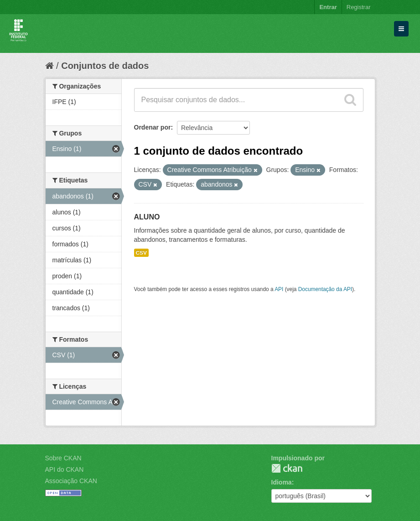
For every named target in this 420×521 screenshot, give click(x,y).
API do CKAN (65, 469)
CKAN (287, 468)
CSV (141, 253)
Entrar (328, 7)
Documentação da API (325, 289)
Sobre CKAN (63, 458)
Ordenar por (153, 127)
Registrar (359, 7)
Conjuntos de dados (105, 66)
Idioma (282, 482)
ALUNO (147, 217)
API (279, 289)
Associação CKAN (71, 481)
